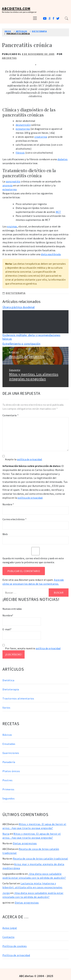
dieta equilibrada (51, 254)
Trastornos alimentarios (18, 698)
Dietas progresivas (25, 843)
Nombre (8, 504)
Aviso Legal (10, 928)
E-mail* (22, 634)
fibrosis (20, 153)
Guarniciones (11, 753)
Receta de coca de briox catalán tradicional (40, 859)
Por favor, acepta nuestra (32, 648)
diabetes (63, 159)
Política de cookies (15, 946)
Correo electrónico (14, 519)
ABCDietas (9, 58)
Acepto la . (24, 459)
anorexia (8, 185)
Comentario (10, 415)
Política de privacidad (16, 955)
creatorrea (41, 137)
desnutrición (23, 125)
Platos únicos (11, 771)
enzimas (12, 226)
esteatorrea (23, 129)
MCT (58, 212)
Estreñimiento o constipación (21, 344)
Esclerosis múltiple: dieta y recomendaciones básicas (31, 337)
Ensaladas (9, 744)
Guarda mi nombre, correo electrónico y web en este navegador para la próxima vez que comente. (33, 560)
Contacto (9, 937)
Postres (8, 780)
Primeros (8, 789)
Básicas (7, 735)
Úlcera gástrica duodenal (19, 307)
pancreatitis (13, 181)
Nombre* (22, 620)
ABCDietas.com (16, 8)
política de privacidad (29, 459)
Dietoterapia (16, 293)
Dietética (8, 680)
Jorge (6, 893)
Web (5, 534)
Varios (6, 708)
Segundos (9, 798)
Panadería (9, 762)
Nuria (6, 834)
